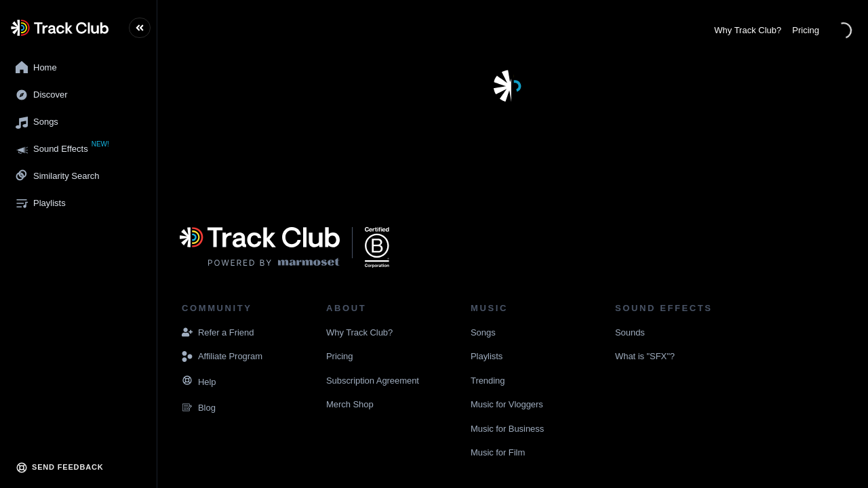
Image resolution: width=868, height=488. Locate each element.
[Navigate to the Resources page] (187, 382)
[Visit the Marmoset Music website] (260, 247)
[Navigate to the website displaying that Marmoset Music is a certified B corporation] (377, 247)
